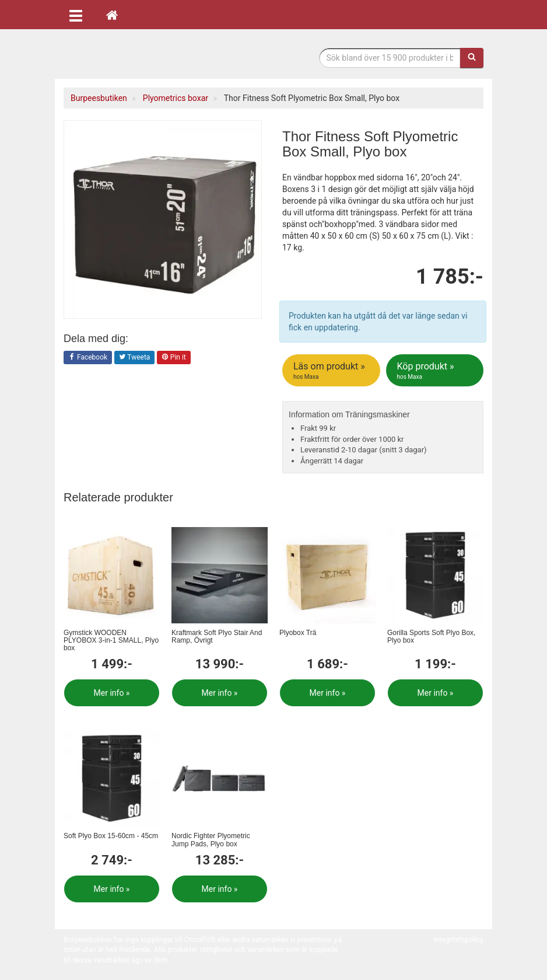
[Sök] (472, 58)
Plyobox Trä (298, 633)
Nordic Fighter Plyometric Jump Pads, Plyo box (211, 840)
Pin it (174, 358)
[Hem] (112, 15)
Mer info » (112, 693)
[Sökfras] (390, 58)
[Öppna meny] (76, 15)
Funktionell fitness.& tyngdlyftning (157, 57)
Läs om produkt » (332, 371)
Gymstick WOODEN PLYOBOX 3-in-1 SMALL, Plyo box (111, 640)
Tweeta (135, 358)
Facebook (88, 358)
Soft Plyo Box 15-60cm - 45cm (111, 836)
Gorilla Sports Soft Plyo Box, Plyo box (431, 637)
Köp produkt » (436, 371)
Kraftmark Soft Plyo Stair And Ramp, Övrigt (217, 637)
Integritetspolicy (458, 940)
